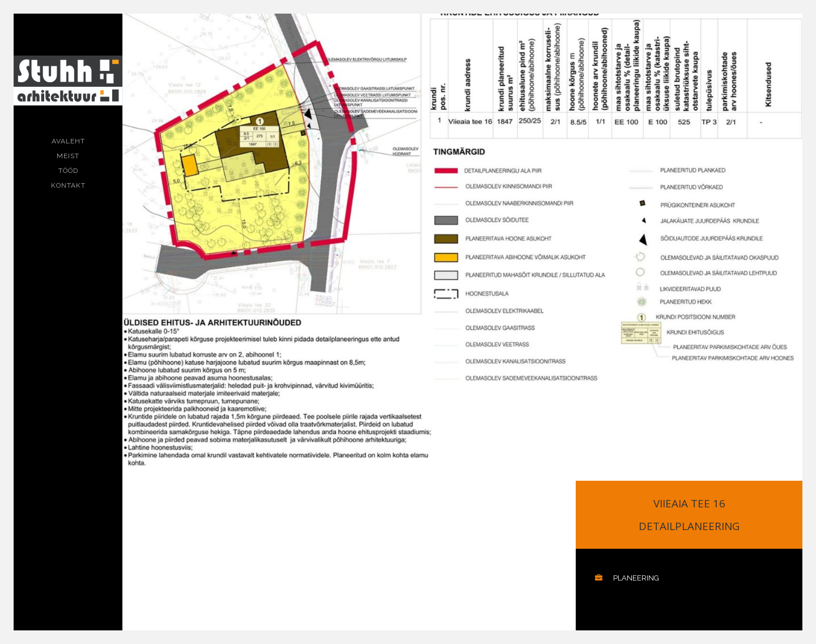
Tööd (68, 171)
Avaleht (68, 141)
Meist (68, 156)
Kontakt (68, 185)
